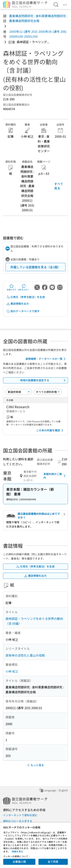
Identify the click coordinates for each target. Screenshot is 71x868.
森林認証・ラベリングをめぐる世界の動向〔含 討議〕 (34, 621)
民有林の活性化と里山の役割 (25, 655)
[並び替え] (19, 392)
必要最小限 (19, 862)
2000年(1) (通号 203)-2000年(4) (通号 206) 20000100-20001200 (38, 34)
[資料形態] (48, 392)
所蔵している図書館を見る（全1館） (35, 267)
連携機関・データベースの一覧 (46, 359)
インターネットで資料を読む (20, 815)
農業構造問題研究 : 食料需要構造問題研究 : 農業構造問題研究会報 (38, 18)
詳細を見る (17, 851)
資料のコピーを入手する (18, 821)
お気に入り (12, 287)
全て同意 (53, 862)
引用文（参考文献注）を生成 (26, 297)
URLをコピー (24, 287)
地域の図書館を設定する (44, 380)
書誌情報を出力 (18, 304)
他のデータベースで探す (23, 311)
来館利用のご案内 (55, 476)
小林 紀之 (12, 671)
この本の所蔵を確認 (50, 430)
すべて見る (59, 186)
